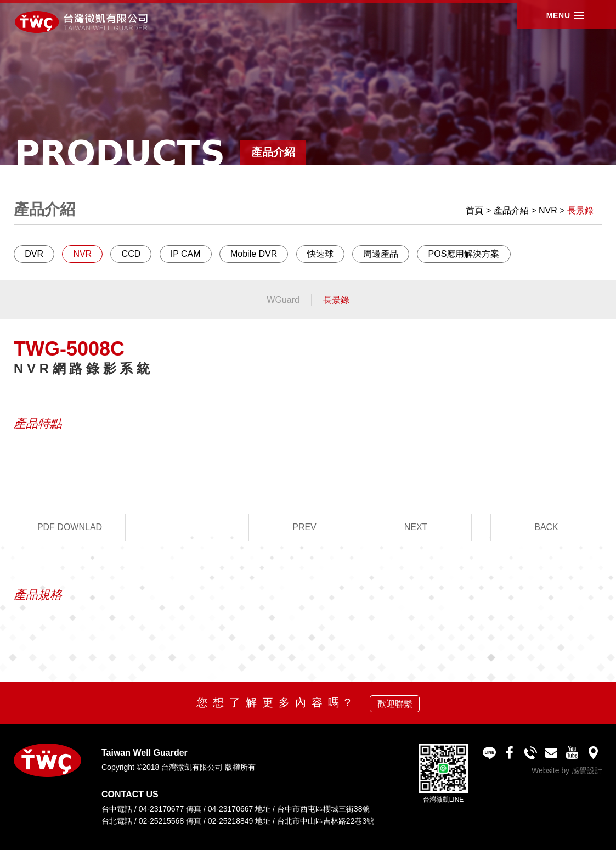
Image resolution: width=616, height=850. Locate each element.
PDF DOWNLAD (70, 527)
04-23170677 (162, 809)
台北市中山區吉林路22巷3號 (326, 821)
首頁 (474, 210)
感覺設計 (587, 770)
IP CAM (186, 254)
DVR (34, 254)
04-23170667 (231, 809)
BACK (546, 527)
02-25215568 (162, 821)
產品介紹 (511, 210)
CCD (131, 254)
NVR (548, 210)
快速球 (320, 254)
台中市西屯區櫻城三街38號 (324, 809)
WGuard (283, 300)
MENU (555, 21)
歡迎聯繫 (395, 704)
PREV (304, 527)
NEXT (416, 527)
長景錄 (580, 210)
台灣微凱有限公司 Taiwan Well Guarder (90, 23)
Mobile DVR (254, 254)
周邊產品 (381, 254)
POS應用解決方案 (464, 254)
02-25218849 (231, 821)
